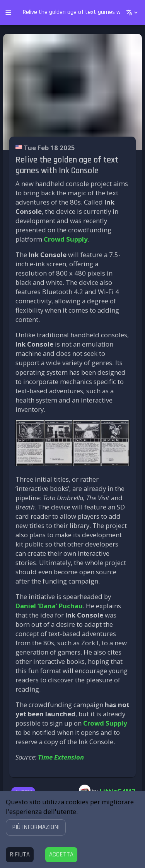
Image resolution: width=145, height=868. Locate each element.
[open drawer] (8, 13)
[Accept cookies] (61, 855)
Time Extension (61, 757)
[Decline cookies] (20, 855)
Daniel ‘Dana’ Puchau (49, 606)
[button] (36, 827)
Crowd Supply (66, 239)
